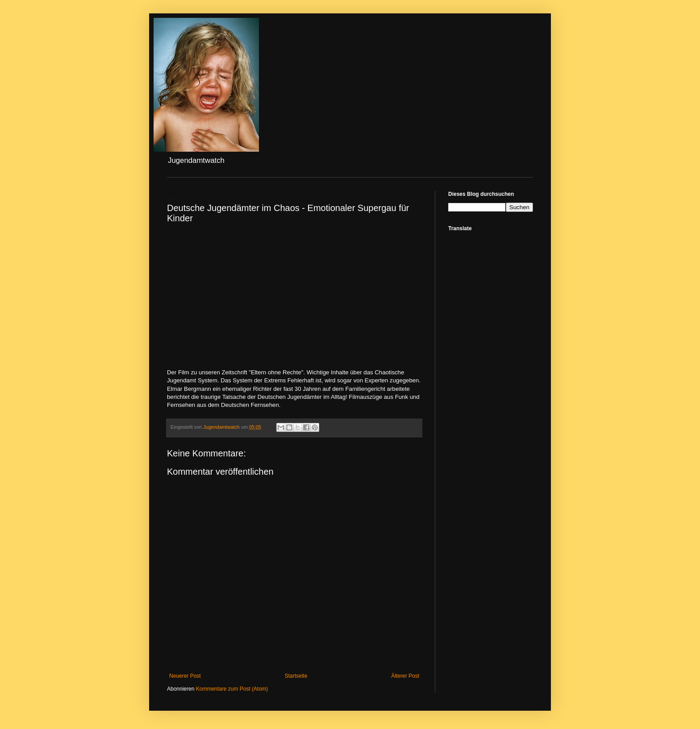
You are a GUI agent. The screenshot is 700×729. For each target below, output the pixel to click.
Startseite (296, 676)
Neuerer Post (185, 676)
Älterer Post (405, 676)
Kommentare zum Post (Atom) (232, 689)
